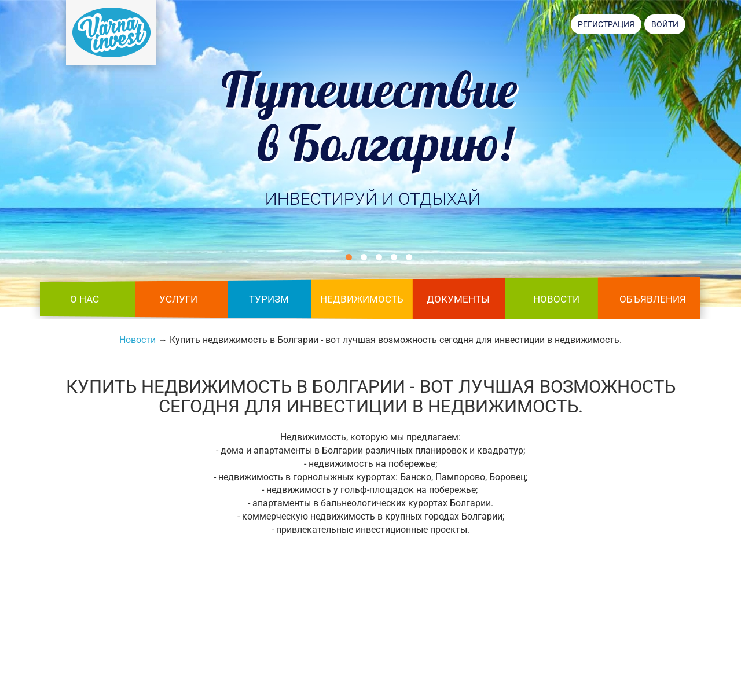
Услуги (178, 299)
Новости (556, 299)
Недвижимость (362, 299)
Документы (458, 299)
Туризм (269, 299)
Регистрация (606, 24)
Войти (665, 24)
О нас (85, 299)
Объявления (653, 299)
